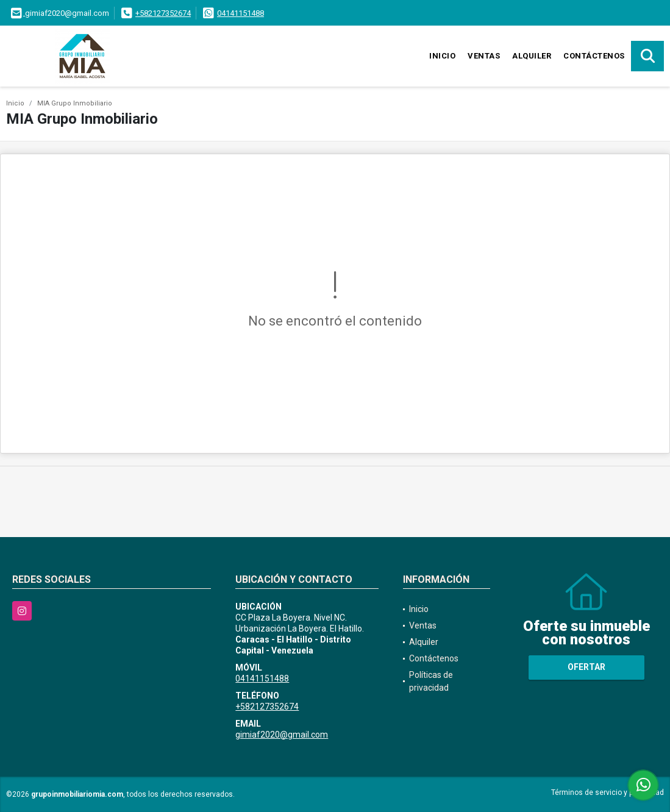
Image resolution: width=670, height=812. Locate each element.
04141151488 (241, 13)
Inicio (442, 56)
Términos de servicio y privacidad (608, 792)
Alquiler (532, 56)
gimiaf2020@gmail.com (282, 735)
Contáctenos (594, 56)
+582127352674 (163, 13)
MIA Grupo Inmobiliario (75, 103)
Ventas (484, 56)
